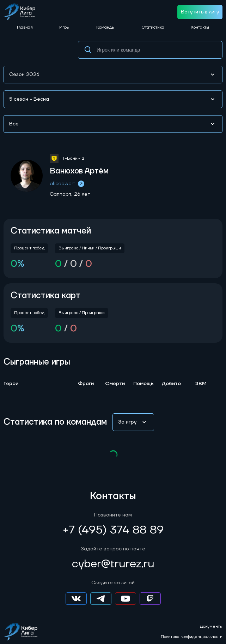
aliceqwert (68, 184)
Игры (64, 27)
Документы (211, 627)
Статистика (153, 27)
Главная (25, 27)
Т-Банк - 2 (73, 158)
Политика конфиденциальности (192, 637)
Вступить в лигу (200, 12)
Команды (105, 27)
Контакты (200, 27)
